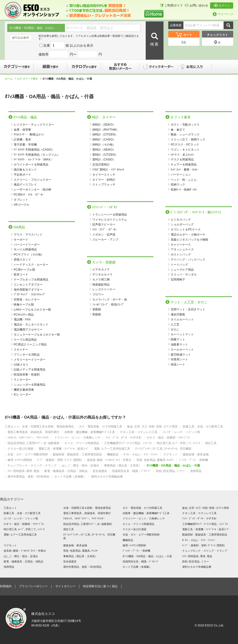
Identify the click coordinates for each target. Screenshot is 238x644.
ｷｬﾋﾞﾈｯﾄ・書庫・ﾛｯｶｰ (184, 170)
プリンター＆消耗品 (27, 355)
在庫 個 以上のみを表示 (66, 45)
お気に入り (197, 66)
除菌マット (178, 339)
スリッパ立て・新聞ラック (188, 140)
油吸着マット (179, 344)
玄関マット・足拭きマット (188, 309)
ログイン (222, 6)
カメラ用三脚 (101, 280)
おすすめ (120, 66)
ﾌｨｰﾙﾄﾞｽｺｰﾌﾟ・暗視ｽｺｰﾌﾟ (108, 305)
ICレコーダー (22, 395)
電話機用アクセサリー (28, 330)
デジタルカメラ (102, 274)
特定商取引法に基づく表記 (100, 586)
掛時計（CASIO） (104, 140)
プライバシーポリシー (33, 586)
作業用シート (179, 359)
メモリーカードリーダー (30, 360)
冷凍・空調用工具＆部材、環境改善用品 (48, 427)
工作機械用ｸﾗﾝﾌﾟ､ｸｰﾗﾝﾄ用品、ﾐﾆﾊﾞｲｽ (128, 443)
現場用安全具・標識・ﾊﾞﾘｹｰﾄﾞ (132, 471)
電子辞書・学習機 (25, 145)
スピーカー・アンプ (105, 240)
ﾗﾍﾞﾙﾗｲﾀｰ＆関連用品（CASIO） (34, 150)
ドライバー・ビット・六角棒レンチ (77, 438)
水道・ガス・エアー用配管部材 (28, 455)
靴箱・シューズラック (185, 134)
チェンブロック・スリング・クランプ (32, 466)
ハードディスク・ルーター (31, 265)
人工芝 (175, 325)
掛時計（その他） (104, 145)
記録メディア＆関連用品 (30, 370)
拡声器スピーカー (104, 224)
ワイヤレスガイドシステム (110, 220)
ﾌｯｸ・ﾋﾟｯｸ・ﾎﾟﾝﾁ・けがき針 (124, 438)
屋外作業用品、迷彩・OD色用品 (28, 477)
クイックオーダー (159, 66)
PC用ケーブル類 (24, 270)
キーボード (21, 240)
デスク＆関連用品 (182, 159)
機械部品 (113, 455)
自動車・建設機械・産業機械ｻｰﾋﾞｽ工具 (90, 432)
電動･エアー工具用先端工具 (112, 449)
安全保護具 (100, 471)
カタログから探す (84, 66)
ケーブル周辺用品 (25, 340)
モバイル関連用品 (25, 249)
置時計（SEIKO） (104, 150)
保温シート (178, 364)
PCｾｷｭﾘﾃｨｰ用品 (24, 315)
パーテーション (181, 175)
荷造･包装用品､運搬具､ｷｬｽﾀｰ (155, 460)
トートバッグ (179, 265)
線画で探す (50, 66)
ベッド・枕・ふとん (184, 180)
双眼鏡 (97, 314)
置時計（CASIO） (104, 159)
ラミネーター (22, 380)
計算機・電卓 (22, 140)
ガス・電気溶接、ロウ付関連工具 (100, 427)
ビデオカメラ (101, 269)
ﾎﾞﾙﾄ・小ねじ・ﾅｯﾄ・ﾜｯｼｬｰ (141, 455)
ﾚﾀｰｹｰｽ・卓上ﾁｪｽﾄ (182, 155)
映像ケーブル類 (24, 305)
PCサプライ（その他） (29, 255)
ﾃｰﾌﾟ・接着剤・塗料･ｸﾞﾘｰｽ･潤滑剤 (59, 460)
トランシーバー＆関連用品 (110, 215)
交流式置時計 (101, 165)
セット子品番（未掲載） (70, 477)
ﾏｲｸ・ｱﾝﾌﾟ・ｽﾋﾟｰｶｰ (105, 230)
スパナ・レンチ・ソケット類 (181, 432)
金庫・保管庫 (22, 130)
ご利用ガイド (172, 5)
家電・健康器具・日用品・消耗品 (66, 471)
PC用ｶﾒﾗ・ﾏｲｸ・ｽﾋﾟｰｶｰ (29, 195)
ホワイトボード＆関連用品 (31, 165)
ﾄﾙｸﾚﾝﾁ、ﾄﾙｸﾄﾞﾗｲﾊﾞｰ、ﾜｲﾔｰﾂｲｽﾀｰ (28, 438)
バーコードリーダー (27, 245)
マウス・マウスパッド (28, 235)
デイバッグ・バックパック (188, 260)
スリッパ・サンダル (184, 274)
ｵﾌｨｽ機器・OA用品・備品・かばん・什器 (173, 466)
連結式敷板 (178, 314)
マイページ (223, 14)
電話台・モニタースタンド (31, 325)
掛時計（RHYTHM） (106, 130)
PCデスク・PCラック (185, 145)
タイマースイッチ (104, 175)
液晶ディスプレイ (25, 185)
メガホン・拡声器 (104, 235)
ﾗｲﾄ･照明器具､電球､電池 (23, 471)
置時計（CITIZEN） (105, 155)
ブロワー (98, 294)
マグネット (170, 455)
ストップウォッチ (104, 185)
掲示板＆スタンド (25, 170)
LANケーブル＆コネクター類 (32, 310)
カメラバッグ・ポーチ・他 (110, 300)
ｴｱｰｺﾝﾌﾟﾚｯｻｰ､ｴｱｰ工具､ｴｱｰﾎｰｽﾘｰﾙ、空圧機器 (163, 449)
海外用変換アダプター (28, 290)
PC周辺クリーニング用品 (30, 344)
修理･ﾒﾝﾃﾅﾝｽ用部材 (20, 460)
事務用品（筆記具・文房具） (123, 466)
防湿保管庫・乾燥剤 (27, 375)
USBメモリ (21, 365)
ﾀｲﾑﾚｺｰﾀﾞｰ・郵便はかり (29, 134)
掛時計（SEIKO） (104, 125)
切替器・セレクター (27, 300)
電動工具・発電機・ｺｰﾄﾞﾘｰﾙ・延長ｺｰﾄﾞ (64, 449)
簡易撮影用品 (101, 285)
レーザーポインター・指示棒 (32, 190)
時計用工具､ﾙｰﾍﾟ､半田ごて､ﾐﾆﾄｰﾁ (178, 443)
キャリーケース (181, 245)
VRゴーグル (22, 205)
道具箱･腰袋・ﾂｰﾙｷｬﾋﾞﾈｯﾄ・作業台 (109, 460)
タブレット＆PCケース (186, 230)
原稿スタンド (22, 260)
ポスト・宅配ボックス (185, 125)
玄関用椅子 (178, 280)
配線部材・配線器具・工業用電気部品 (77, 455)
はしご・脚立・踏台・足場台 (80, 466)
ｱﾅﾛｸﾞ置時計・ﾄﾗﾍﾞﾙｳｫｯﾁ (108, 170)
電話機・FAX (22, 319)
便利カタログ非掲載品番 (107, 477)
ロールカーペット (182, 350)
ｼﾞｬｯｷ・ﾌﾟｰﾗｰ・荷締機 (194, 460)
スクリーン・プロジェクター (32, 180)
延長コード (21, 274)
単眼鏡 (97, 309)
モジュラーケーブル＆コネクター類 (37, 335)
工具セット (12, 427)
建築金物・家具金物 (196, 455)
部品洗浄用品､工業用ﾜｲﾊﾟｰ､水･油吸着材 (33, 443)
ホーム (10, 79)
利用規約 (6, 586)
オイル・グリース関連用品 (82, 443)
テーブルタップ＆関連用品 (31, 280)
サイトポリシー (65, 586)
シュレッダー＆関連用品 (30, 385)
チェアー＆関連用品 (184, 165)
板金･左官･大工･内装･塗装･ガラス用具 (152, 427)
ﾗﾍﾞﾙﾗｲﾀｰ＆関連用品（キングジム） (37, 155)
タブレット (21, 200)
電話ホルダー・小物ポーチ (188, 235)
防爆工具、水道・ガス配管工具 (203, 427)
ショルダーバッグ (182, 224)
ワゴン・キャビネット (185, 150)
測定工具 (211, 443)
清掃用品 (196, 471)
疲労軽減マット (181, 355)
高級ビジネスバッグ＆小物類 (189, 240)
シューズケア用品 (182, 270)
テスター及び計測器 (20, 449)
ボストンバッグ (181, 255)
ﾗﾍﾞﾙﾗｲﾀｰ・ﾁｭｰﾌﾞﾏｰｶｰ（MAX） (33, 159)
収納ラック (178, 185)
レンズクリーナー (104, 289)
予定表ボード (22, 175)
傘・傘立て (178, 130)
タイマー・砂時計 (104, 180)
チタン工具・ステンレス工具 (139, 432)
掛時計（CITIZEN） (105, 134)
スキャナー (21, 350)
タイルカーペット (182, 319)
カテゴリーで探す (17, 66)
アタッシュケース (182, 249)
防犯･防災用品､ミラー (170, 471)
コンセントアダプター (28, 285)
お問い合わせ (197, 5)
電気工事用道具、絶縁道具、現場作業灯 (33, 432)
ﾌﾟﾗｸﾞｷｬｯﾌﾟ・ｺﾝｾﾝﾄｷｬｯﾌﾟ (30, 294)
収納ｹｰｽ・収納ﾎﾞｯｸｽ (184, 190)
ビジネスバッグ (181, 220)
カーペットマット (182, 334)
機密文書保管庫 (24, 390)
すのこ (175, 330)
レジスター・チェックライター (34, 125)
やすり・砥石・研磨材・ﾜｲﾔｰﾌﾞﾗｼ (168, 438)
